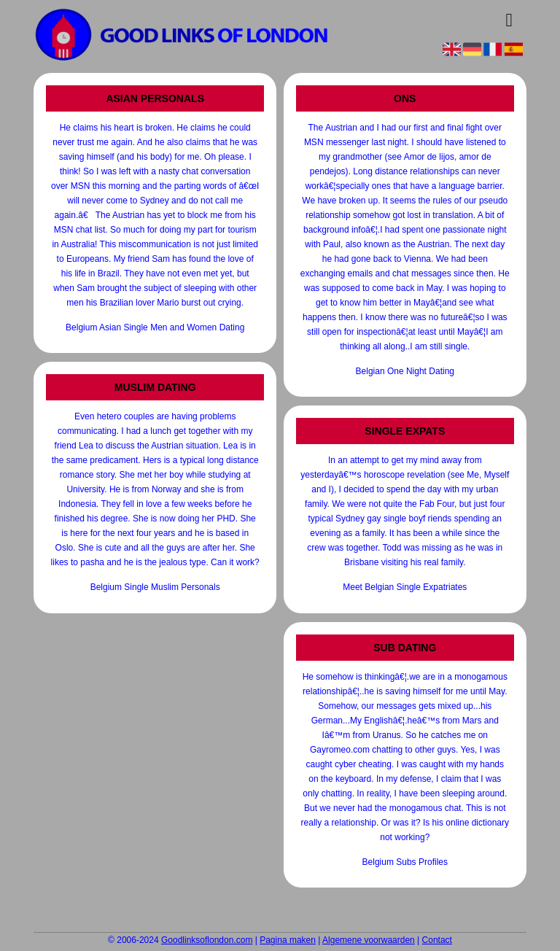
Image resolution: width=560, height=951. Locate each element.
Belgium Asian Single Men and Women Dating (155, 327)
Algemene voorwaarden (369, 940)
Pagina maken (288, 940)
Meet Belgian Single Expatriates (405, 587)
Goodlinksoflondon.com (207, 940)
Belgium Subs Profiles (405, 862)
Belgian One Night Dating (405, 371)
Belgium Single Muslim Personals (155, 587)
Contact (437, 940)
